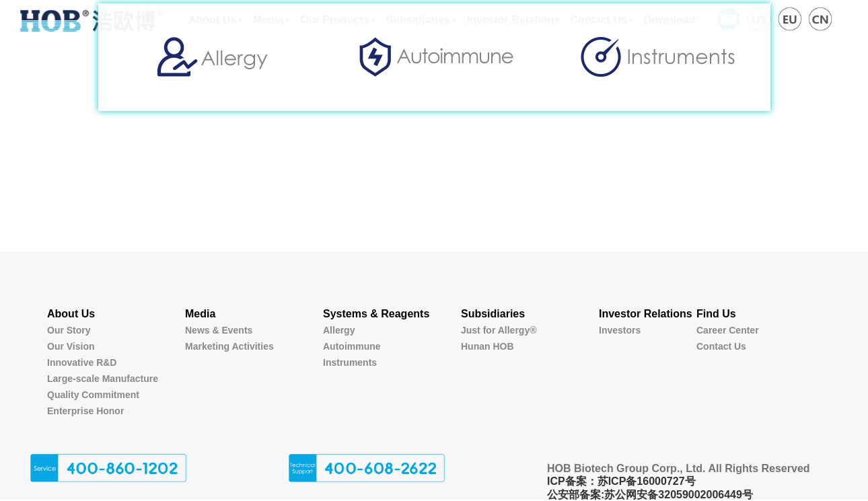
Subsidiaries (493, 314)
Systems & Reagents (376, 314)
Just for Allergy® (499, 330)
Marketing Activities (229, 346)
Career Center (728, 330)
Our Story (69, 330)
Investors (620, 330)
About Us (71, 314)
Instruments (350, 362)
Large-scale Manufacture (103, 379)
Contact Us (721, 346)
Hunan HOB (487, 346)
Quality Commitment (93, 395)
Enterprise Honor (85, 411)
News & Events (219, 330)
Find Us (716, 314)
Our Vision (71, 346)
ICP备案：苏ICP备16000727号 (621, 481)
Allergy (339, 330)
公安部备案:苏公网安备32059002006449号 (650, 495)
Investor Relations (646, 314)
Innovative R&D (82, 362)
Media (200, 314)
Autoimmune (352, 346)
